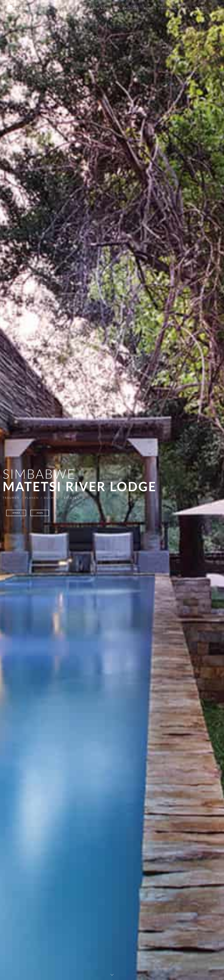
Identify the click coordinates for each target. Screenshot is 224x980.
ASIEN (41, 513)
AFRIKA (17, 513)
